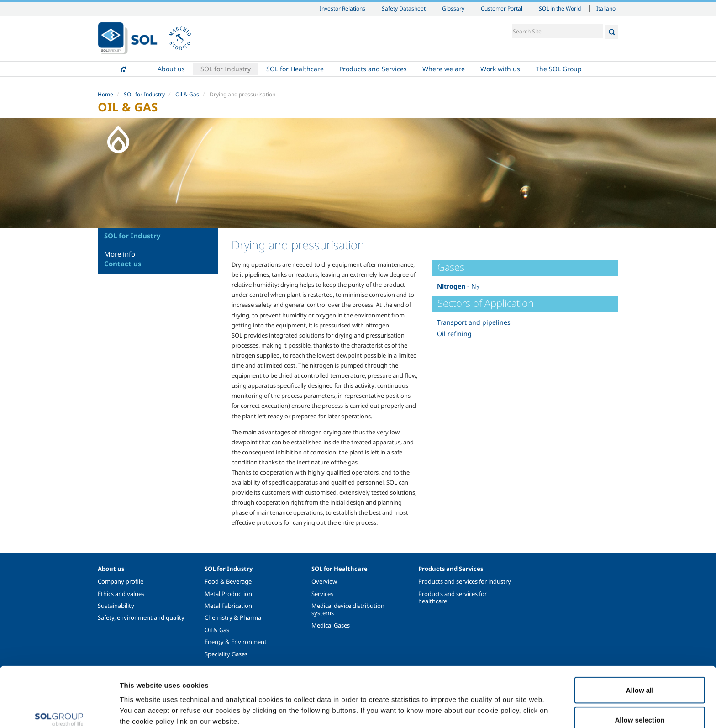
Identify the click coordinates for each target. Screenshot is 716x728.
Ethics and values (121, 594)
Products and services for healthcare (453, 597)
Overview (324, 581)
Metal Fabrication (228, 606)
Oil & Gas (187, 94)
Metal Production (228, 594)
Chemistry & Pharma (233, 617)
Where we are (444, 69)
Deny (640, 704)
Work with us (500, 69)
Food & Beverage (228, 581)
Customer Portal (502, 8)
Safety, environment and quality (141, 617)
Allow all (640, 644)
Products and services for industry (465, 581)
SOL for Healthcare (295, 69)
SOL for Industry (226, 69)
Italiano (606, 8)
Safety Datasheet (404, 8)
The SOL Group (559, 69)
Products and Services (373, 69)
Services (322, 594)
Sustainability (116, 606)
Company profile (121, 581)
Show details (475, 704)
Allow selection (640, 674)
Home (124, 69)
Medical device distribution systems (348, 609)
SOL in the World (560, 8)
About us (171, 69)
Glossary (453, 8)
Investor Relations (342, 8)
